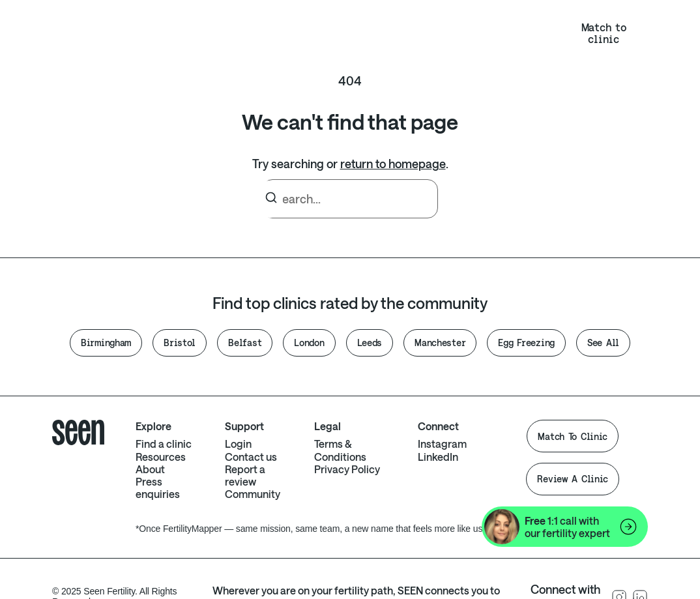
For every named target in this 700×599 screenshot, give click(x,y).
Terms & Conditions (340, 450)
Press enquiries (158, 488)
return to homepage (393, 164)
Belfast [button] (245, 343)
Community (253, 494)
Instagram (442, 444)
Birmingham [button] (106, 343)
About (328, 33)
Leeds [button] (370, 343)
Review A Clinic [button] (573, 479)
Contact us (251, 457)
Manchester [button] (440, 343)
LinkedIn (438, 457)
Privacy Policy (347, 469)
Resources (172, 33)
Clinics (261, 33)
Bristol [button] (180, 343)
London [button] (309, 343)
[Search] (271, 199)
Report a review (245, 475)
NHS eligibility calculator (403, 33)
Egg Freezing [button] (526, 343)
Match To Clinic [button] (573, 436)
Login (521, 33)
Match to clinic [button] (604, 33)
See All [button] (603, 343)
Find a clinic (164, 444)
